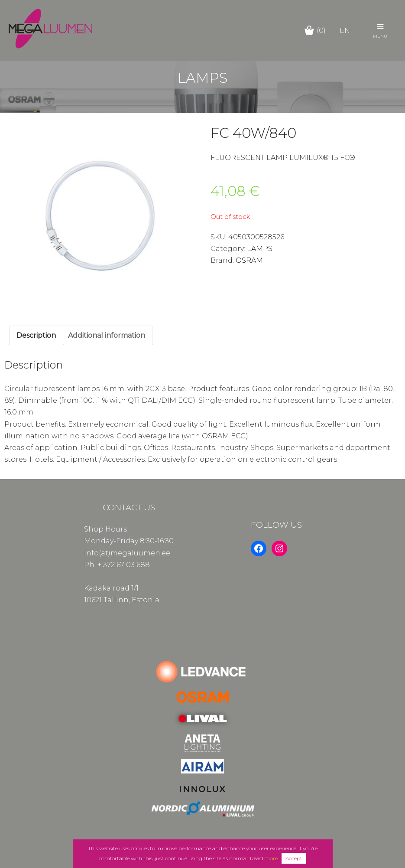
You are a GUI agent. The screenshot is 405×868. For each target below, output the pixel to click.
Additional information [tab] (107, 335)
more (271, 858)
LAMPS (260, 249)
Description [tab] (36, 335)
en (345, 31)
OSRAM (249, 260)
